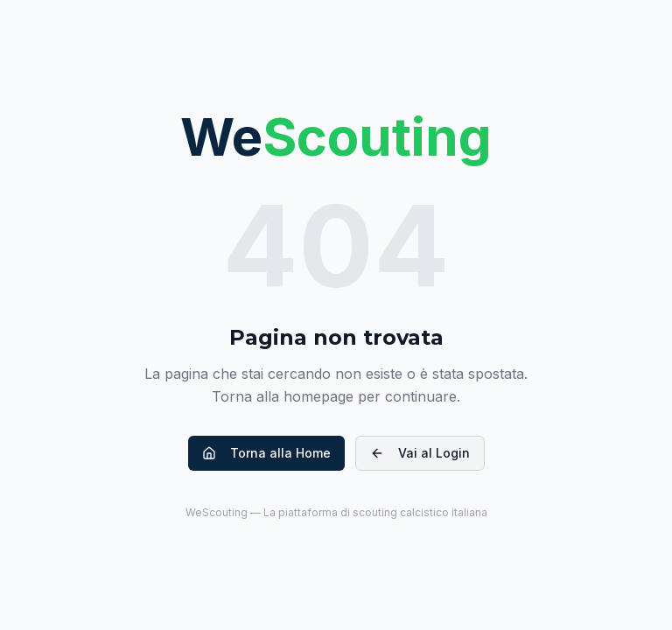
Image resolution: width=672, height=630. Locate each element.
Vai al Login (420, 453)
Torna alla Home (266, 453)
